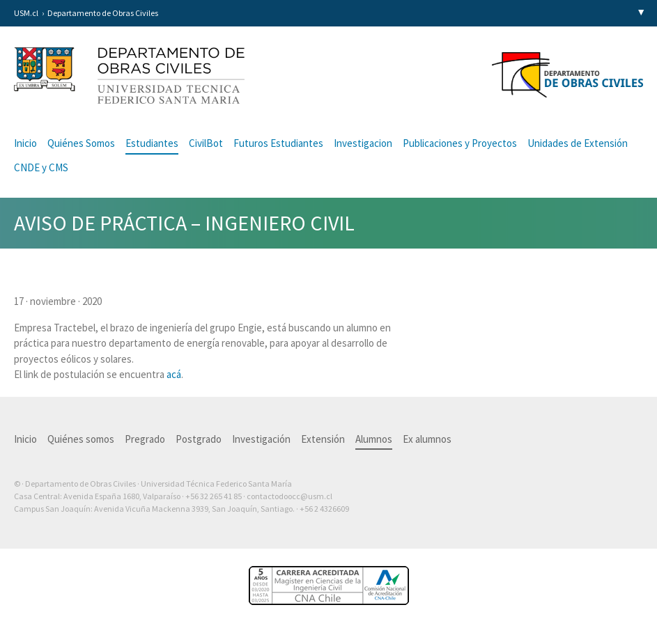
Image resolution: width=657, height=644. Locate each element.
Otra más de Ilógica (603, 531)
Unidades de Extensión (578, 143)
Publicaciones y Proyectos (460, 143)
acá (174, 374)
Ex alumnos (427, 439)
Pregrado (145, 439)
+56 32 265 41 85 (214, 496)
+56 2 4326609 (324, 509)
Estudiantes (152, 143)
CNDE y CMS (41, 167)
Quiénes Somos (81, 143)
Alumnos (374, 439)
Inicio (25, 143)
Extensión (323, 439)
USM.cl (26, 13)
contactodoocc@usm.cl (289, 496)
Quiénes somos (81, 439)
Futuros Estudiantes (278, 143)
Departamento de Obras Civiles (103, 13)
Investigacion (363, 143)
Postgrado (199, 439)
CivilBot (206, 143)
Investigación (261, 439)
